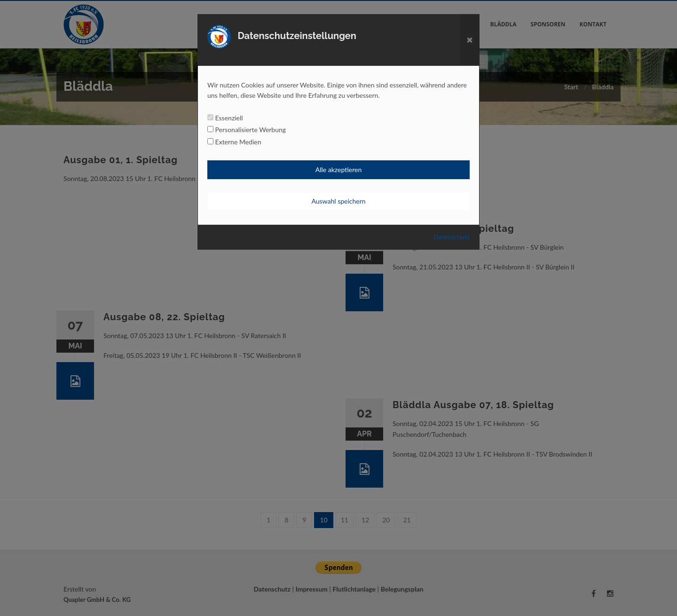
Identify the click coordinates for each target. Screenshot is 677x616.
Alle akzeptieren (338, 170)
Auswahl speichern (338, 201)
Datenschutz (452, 237)
